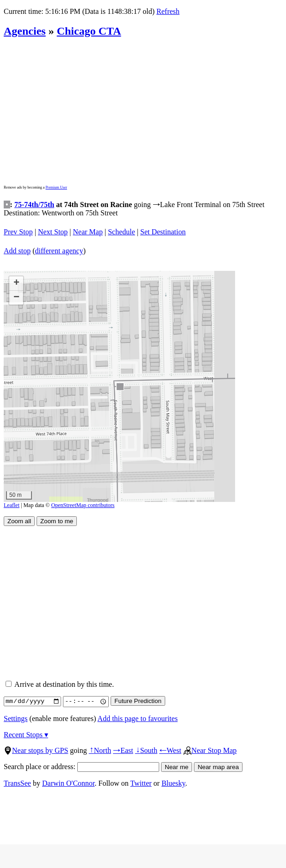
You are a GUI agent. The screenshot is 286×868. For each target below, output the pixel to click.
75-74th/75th (34, 205)
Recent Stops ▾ (26, 735)
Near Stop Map (210, 750)
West (170, 750)
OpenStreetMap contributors (83, 505)
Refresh (168, 11)
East (123, 750)
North (100, 750)
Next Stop (53, 232)
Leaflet (12, 505)
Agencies (25, 31)
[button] (120, 386)
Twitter (141, 783)
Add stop (17, 251)
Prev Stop (18, 232)
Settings (16, 718)
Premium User (56, 187)
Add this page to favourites (138, 718)
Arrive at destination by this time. (60, 684)
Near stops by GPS (36, 750)
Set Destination (163, 232)
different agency (59, 251)
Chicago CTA (89, 31)
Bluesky (173, 783)
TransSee (17, 783)
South (146, 750)
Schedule (121, 232)
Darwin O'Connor (68, 783)
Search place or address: (81, 767)
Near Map (88, 232)
